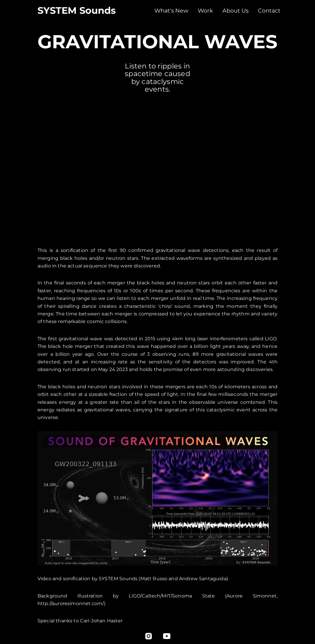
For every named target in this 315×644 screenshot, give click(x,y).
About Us (235, 11)
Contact (269, 11)
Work (205, 11)
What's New (171, 11)
